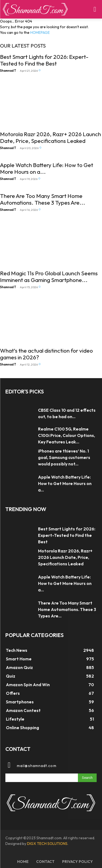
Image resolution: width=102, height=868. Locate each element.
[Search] (87, 778)
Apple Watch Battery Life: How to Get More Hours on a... (47, 168)
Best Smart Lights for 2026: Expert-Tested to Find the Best (44, 60)
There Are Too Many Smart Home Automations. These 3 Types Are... (43, 199)
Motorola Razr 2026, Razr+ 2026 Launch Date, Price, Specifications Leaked (50, 137)
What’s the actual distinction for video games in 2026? (46, 354)
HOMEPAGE (40, 32)
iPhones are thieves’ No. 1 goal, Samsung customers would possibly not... (64, 457)
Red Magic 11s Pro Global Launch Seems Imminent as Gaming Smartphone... (49, 276)
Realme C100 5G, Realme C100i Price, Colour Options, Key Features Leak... (67, 435)
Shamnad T (8, 71)
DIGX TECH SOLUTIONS (47, 844)
